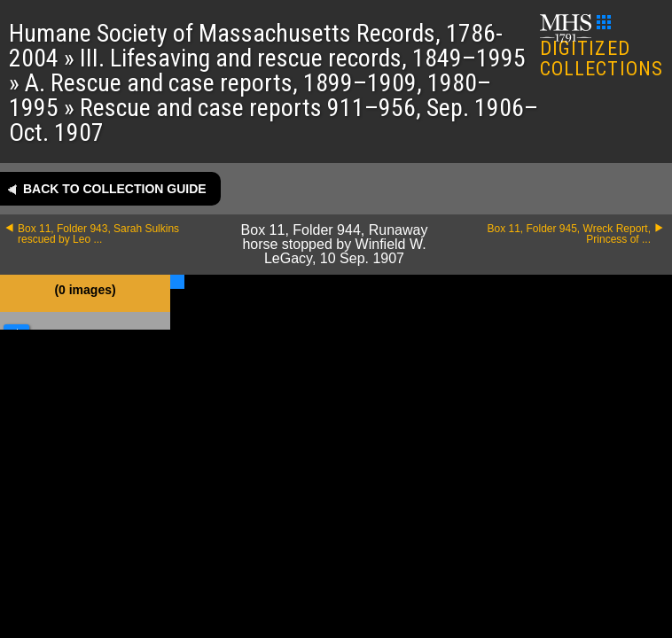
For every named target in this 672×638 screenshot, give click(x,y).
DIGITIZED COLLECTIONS (602, 47)
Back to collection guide (115, 189)
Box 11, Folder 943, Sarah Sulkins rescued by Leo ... (98, 234)
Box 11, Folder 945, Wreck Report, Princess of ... (569, 234)
